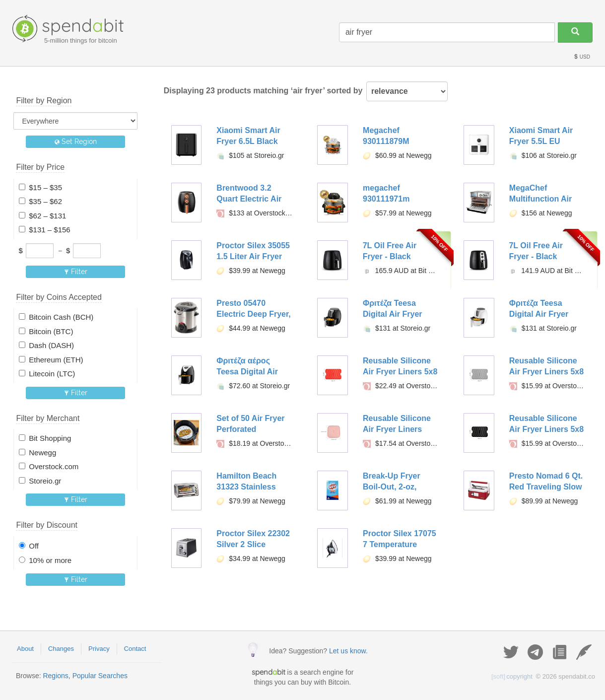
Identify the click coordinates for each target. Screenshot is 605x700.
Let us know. (348, 651)
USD (582, 57)
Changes (61, 649)
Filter (76, 272)
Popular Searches (100, 676)
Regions (55, 676)
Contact (135, 649)
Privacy (99, 649)
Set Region (76, 141)
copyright (512, 676)
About (25, 649)
